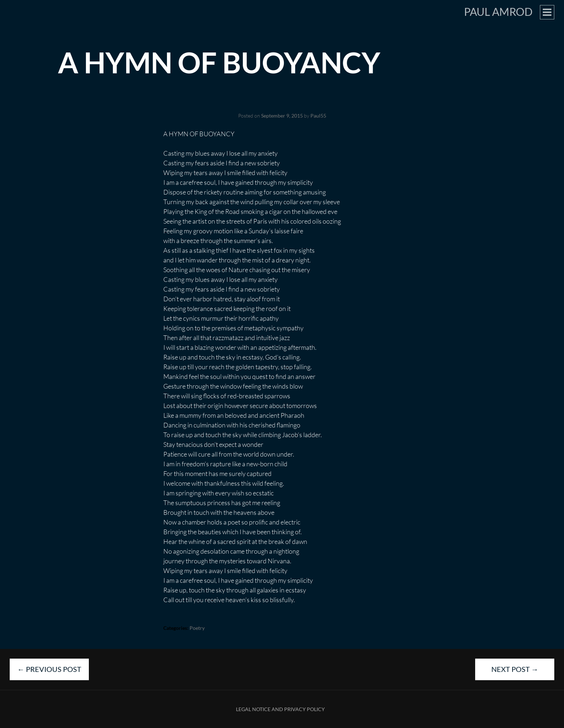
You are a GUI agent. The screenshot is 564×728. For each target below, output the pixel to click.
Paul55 (318, 116)
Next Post (515, 669)
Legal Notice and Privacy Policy (280, 709)
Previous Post (49, 669)
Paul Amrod (498, 12)
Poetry (197, 628)
